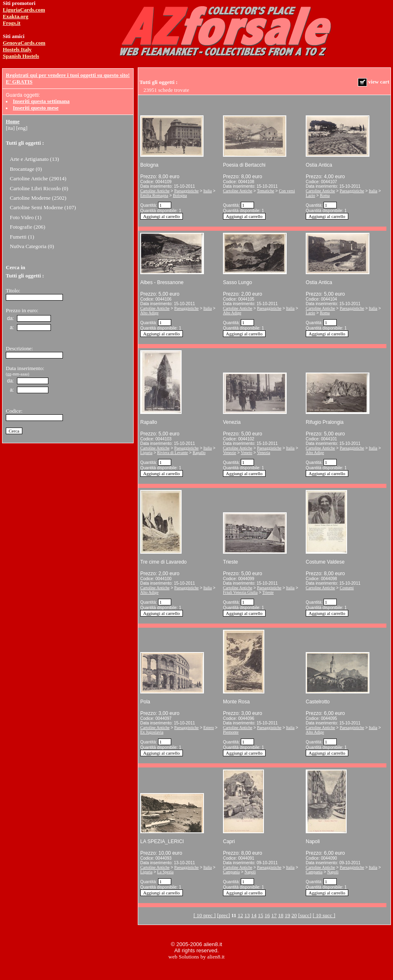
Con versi (287, 191)
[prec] (224, 915)
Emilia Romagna (154, 195)
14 (254, 915)
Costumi (347, 588)
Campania (231, 872)
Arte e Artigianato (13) (35, 159)
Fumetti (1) (22, 237)
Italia (208, 191)
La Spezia (165, 872)
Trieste (268, 592)
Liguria (146, 453)
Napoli (250, 872)
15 (260, 915)
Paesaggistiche (186, 191)
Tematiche (266, 191)
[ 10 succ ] (324, 915)
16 (267, 915)
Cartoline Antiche (155, 191)
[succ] (305, 915)
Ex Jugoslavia (152, 732)
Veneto (247, 453)
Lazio (310, 195)
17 (274, 915)
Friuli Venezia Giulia (240, 592)
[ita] (10, 128)
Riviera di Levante (173, 453)
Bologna (180, 195)
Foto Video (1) (26, 217)
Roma (325, 195)
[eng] (22, 128)
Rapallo (199, 453)
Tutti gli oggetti (23, 143)
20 (294, 915)
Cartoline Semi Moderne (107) (43, 207)
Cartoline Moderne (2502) (38, 198)
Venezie (230, 453)
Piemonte (231, 732)
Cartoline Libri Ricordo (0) (39, 188)
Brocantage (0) (26, 169)
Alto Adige (149, 313)
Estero (209, 728)
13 (247, 915)
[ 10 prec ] (205, 915)
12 (241, 915)
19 (287, 915)
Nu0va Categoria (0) (32, 246)
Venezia (264, 453)
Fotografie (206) (28, 227)
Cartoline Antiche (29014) (38, 178)
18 (281, 915)
